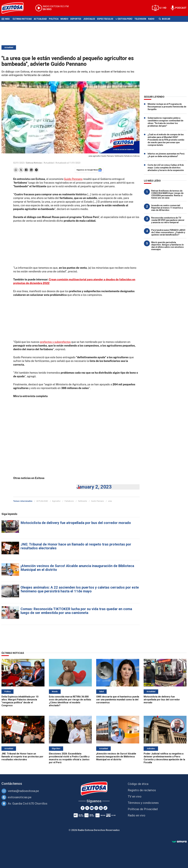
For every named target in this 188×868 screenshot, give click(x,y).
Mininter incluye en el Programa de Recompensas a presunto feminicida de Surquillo (167, 107)
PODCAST (181, 8)
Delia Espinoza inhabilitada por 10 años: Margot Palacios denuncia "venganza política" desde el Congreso (20, 701)
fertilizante (82, 501)
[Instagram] (96, 808)
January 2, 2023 (94, 487)
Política (54, 19)
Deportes (76, 19)
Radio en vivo (137, 815)
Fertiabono (69, 501)
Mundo (64, 19)
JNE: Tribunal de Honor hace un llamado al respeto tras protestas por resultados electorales (76, 546)
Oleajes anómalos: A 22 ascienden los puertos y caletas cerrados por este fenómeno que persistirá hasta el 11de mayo (80, 589)
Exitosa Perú (125, 19)
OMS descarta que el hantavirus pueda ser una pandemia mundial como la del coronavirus (118, 700)
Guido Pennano (73, 179)
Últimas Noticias (22, 19)
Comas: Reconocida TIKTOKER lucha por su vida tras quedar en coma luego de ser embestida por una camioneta (76, 611)
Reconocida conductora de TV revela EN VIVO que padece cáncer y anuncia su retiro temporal (168, 220)
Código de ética (138, 784)
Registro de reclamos (142, 790)
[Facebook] (83, 808)
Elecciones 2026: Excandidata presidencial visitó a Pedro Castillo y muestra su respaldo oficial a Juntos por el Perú (69, 758)
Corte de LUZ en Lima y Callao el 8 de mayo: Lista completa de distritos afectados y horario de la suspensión (166, 168)
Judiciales (89, 19)
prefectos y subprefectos (55, 342)
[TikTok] (105, 808)
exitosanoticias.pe (20, 797)
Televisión (140, 19)
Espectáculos (105, 19)
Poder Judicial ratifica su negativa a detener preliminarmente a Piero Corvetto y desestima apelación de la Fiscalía (164, 758)
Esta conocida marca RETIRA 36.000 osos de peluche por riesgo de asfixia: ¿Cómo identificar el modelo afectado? (70, 701)
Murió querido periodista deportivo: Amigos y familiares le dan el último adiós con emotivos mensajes (168, 246)
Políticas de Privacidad (143, 809)
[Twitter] (87, 808)
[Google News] (101, 808)
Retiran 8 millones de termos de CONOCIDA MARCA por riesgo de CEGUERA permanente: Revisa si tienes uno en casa (167, 194)
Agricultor (56, 501)
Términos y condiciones (143, 803)
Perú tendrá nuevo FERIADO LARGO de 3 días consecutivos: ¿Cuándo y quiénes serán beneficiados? (168, 232)
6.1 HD (163, 8)
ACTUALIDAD (42, 501)
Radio (151, 19)
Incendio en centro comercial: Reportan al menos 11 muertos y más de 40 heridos (167, 208)
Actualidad (40, 19)
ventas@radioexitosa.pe (23, 791)
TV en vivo (135, 796)
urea (110, 501)
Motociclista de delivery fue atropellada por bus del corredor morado (76, 523)
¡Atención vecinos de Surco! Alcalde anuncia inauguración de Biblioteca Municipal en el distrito (77, 568)
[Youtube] (92, 808)
